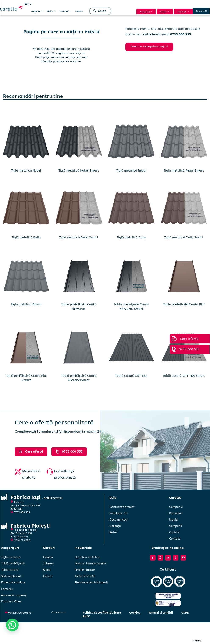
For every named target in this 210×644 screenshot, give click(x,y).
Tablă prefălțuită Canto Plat (184, 304)
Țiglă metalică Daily (131, 237)
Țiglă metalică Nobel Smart (79, 170)
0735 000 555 (22, 512)
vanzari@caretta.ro (20, 613)
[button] (99, 11)
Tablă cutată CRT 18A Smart (184, 376)
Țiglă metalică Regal (131, 170)
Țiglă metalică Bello (26, 237)
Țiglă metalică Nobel (26, 170)
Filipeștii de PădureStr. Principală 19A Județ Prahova (24, 533)
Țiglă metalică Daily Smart (184, 237)
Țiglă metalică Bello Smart (79, 237)
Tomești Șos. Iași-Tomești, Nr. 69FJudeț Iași (25, 506)
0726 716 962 (22, 540)
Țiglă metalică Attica (26, 304)
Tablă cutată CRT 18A (131, 376)
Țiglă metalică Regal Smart (184, 170)
